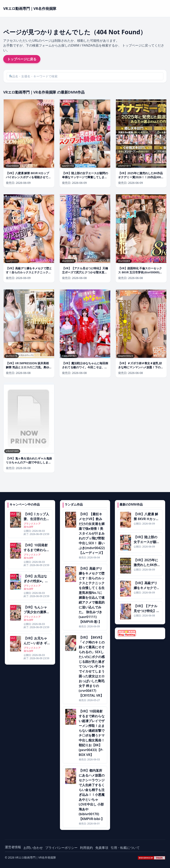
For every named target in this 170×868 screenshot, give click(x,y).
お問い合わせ (33, 848)
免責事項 (102, 848)
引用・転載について (125, 848)
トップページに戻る (22, 59)
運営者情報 (13, 847)
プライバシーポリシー (61, 848)
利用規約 (86, 848)
